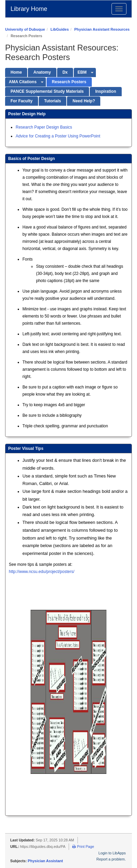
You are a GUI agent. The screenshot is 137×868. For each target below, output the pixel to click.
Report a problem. (111, 859)
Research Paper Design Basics (44, 127)
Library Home (29, 9)
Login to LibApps (112, 853)
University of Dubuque (25, 29)
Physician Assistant (46, 861)
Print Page (83, 847)
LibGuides (59, 29)
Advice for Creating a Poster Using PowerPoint (58, 136)
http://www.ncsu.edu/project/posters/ (42, 572)
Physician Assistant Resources (102, 29)
